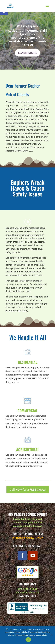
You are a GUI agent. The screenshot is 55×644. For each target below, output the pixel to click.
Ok (28, 640)
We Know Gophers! (28, 26)
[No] (51, 635)
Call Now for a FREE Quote (28, 489)
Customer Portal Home (28, 538)
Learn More (27, 53)
